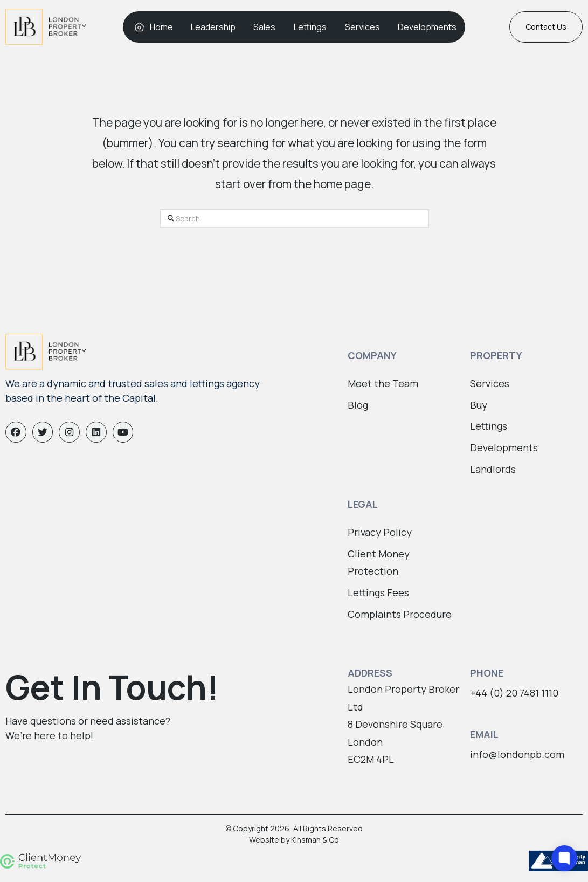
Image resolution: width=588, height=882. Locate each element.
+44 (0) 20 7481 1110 (514, 693)
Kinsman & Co (315, 840)
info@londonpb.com (517, 754)
